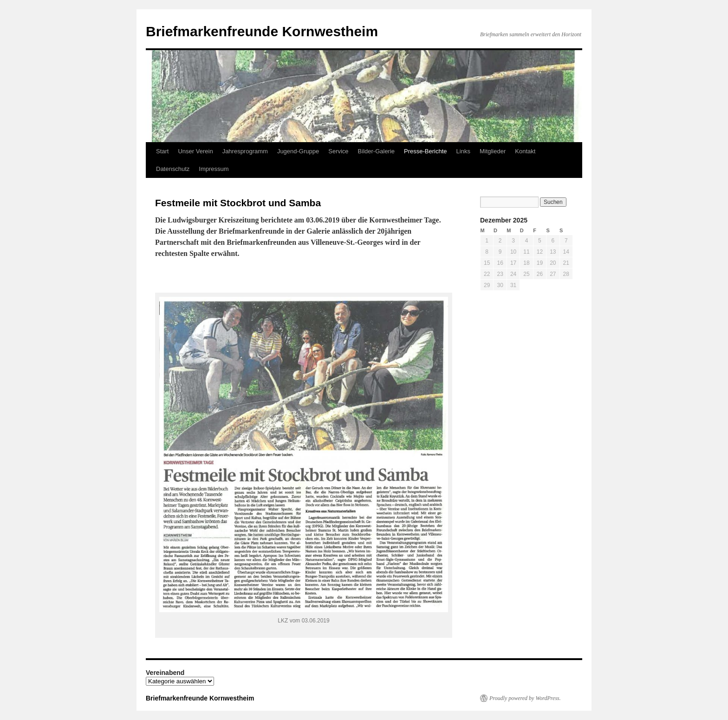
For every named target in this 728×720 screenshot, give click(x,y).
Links (463, 151)
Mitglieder (493, 151)
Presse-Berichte (425, 151)
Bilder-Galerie (376, 151)
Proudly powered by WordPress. (525, 698)
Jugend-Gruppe (298, 151)
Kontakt (525, 151)
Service (338, 151)
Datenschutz (173, 169)
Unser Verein (195, 151)
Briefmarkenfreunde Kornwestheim (262, 31)
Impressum (214, 169)
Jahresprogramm (245, 151)
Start (162, 151)
